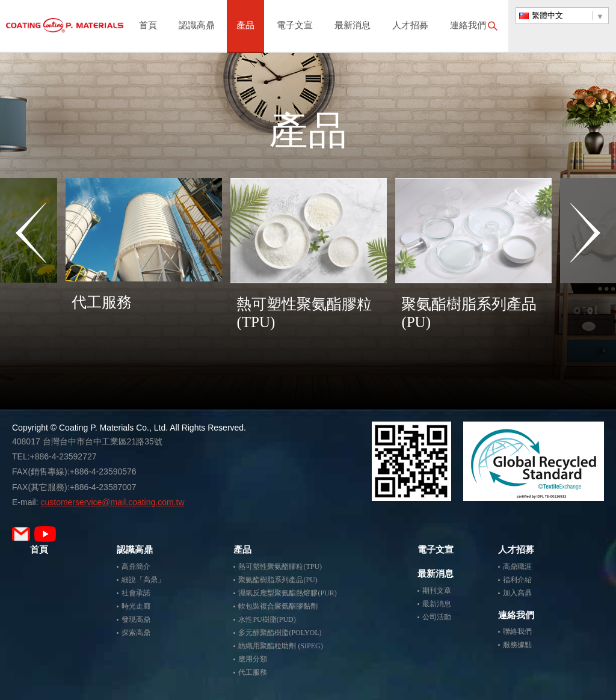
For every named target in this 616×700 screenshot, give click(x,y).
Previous (31, 270)
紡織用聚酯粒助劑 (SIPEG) (280, 646)
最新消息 (353, 26)
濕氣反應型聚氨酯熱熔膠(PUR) (287, 593)
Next (585, 270)
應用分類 (253, 659)
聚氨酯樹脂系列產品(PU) (278, 580)
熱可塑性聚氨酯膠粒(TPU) (280, 566)
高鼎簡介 (136, 566)
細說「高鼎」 (143, 580)
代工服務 (253, 672)
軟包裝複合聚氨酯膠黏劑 (278, 606)
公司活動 (437, 617)
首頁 (148, 26)
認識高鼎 (197, 26)
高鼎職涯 (517, 566)
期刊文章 (437, 591)
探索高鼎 (136, 633)
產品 (245, 26)
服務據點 (517, 645)
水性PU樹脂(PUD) (267, 619)
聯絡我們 (517, 631)
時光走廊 (136, 606)
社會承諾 (136, 593)
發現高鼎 (136, 619)
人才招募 (410, 26)
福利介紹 (517, 580)
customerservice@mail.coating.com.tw (112, 502)
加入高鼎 (517, 593)
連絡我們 (468, 26)
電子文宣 (295, 26)
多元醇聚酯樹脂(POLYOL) (280, 633)
